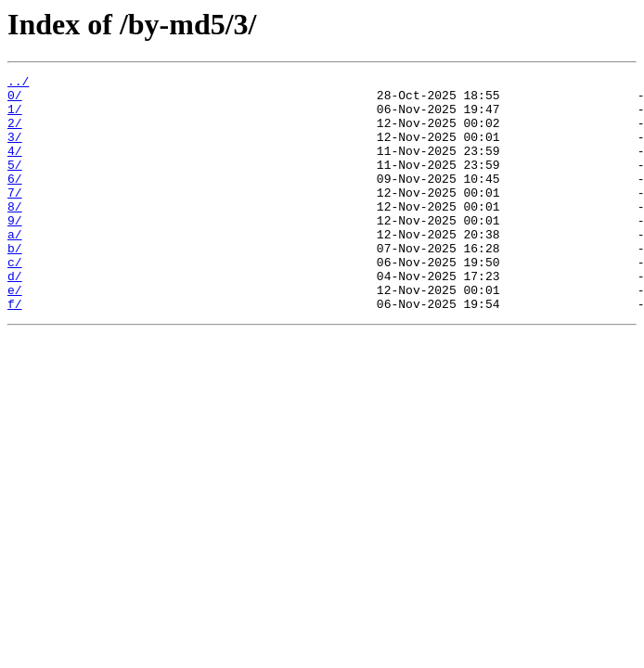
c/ (15, 301)
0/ (15, 100)
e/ (15, 334)
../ (18, 83)
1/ (15, 117)
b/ (15, 284)
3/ (15, 150)
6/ (15, 200)
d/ (15, 317)
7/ (15, 217)
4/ (15, 167)
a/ (15, 267)
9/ (15, 250)
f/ (15, 351)
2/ (15, 134)
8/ (15, 234)
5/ (15, 184)
